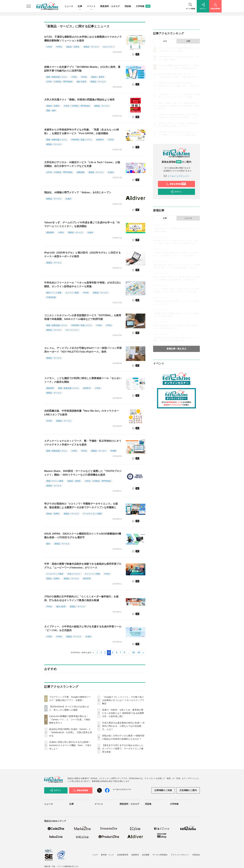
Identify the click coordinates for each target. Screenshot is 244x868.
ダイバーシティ (72, 330)
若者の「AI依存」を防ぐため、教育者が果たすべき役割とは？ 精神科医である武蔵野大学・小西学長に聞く (123, 713)
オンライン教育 (72, 293)
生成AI (111, 172)
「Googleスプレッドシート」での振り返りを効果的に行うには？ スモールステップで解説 (123, 700)
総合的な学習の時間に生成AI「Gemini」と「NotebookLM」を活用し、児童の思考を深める (71, 732)
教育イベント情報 (54, 293)
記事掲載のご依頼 (163, 790)
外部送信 (196, 855)
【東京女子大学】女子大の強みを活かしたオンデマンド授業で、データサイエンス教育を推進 (123, 749)
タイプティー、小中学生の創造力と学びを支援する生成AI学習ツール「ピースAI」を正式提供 (83, 628)
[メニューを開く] (29, 6)
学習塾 (113, 451)
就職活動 (81, 172)
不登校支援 (51, 297)
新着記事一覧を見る (176, 349)
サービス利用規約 (160, 855)
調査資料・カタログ (110, 6)
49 (139, 653)
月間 (188, 41)
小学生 (49, 47)
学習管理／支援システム (82, 140)
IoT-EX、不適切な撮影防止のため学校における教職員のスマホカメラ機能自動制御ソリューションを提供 (83, 39)
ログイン (176, 192)
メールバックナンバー (176, 176)
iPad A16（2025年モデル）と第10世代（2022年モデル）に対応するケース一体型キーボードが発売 (82, 255)
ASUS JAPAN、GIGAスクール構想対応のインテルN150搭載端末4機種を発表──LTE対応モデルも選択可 (83, 536)
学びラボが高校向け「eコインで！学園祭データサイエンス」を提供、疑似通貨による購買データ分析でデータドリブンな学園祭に (81, 506)
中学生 (59, 47)
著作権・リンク (107, 855)
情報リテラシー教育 (55, 481)
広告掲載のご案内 (188, 790)
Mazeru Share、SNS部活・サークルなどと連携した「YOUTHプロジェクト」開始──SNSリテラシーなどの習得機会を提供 (83, 473)
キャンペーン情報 (92, 574)
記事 (80, 6)
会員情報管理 (123, 855)
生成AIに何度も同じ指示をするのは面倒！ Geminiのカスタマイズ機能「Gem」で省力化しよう (70, 745)
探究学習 (87, 579)
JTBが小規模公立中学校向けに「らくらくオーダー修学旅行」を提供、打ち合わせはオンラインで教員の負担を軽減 (81, 598)
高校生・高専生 (73, 47)
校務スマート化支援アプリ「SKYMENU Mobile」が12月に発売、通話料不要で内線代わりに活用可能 (82, 69)
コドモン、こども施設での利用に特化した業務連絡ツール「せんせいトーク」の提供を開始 (83, 380)
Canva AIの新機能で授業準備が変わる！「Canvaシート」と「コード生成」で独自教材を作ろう (70, 719)
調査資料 (50, 233)
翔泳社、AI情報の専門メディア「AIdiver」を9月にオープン (78, 192)
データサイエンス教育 (92, 514)
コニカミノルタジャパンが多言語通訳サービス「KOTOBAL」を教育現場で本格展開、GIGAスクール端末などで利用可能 (83, 317)
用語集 (128, 6)
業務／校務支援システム (57, 77)
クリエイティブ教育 (55, 574)
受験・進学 (51, 111)
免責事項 (135, 855)
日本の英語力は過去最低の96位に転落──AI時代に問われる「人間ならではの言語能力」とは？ (123, 726)
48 (134, 653)
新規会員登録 (176, 184)
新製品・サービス (91, 47)
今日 (165, 41)
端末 (48, 544)
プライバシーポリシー (180, 855)
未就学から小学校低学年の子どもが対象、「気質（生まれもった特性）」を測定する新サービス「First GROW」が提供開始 (82, 131)
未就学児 (100, 140)
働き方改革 (82, 82)
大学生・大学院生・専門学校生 (59, 82)
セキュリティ (109, 47)
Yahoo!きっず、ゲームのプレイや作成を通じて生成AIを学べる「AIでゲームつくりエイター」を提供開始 (82, 224)
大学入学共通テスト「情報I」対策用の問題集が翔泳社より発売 (79, 100)
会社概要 (146, 855)
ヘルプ (95, 855)
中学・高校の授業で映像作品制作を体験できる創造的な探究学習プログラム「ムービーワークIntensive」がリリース (83, 566)
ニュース (69, 6)
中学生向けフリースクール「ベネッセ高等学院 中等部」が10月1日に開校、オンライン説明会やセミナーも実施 (83, 285)
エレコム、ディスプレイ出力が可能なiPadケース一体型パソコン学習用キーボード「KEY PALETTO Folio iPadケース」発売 (83, 350)
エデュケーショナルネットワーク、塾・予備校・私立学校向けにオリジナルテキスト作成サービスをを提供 (83, 443)
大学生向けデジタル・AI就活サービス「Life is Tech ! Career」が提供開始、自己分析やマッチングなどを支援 (82, 164)
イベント (91, 6)
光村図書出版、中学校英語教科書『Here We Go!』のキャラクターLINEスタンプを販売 (82, 413)
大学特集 (143, 6)
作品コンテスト (74, 574)
